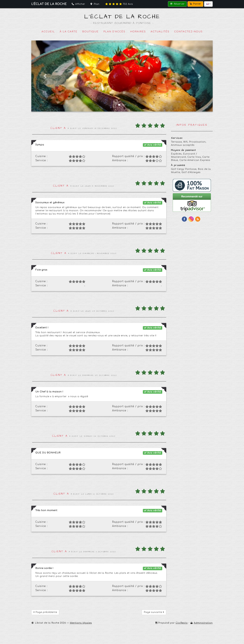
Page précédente (45, 612)
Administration (203, 623)
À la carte (69, 32)
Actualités (160, 32)
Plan (95, 4)
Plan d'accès (114, 32)
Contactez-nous (188, 32)
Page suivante (154, 612)
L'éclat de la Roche (122, 17)
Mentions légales (81, 623)
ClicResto (182, 623)
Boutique (90, 32)
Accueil (48, 32)
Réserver (177, 4)
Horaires (138, 32)
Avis (119, 4)
